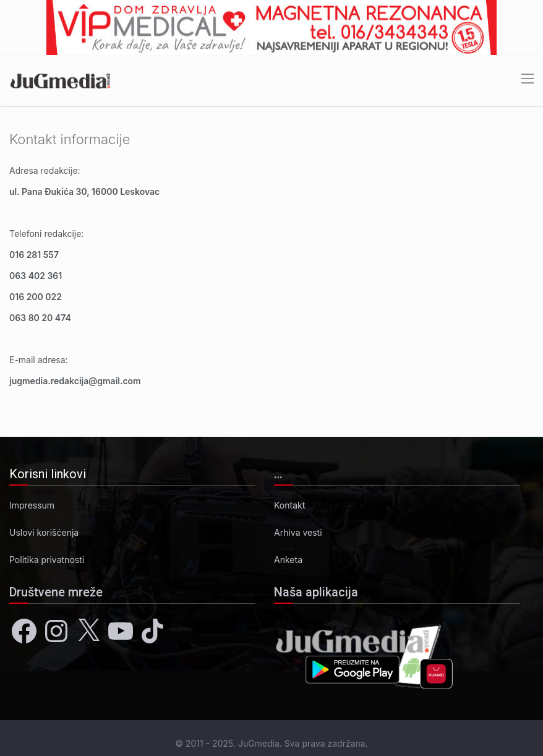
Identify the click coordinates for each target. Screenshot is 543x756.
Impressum (32, 505)
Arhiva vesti (298, 532)
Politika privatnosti (47, 560)
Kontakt (289, 505)
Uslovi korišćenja (44, 532)
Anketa (288, 560)
